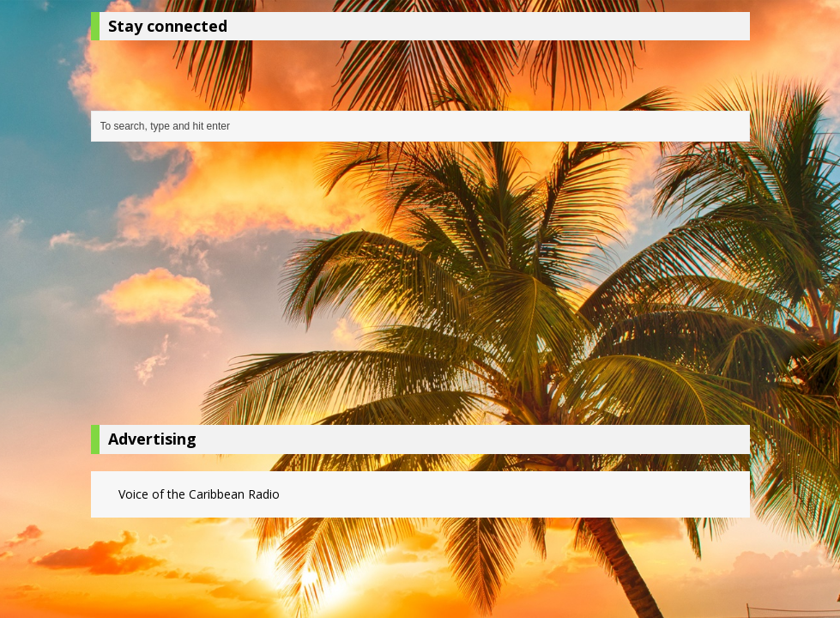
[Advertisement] (420, 288)
